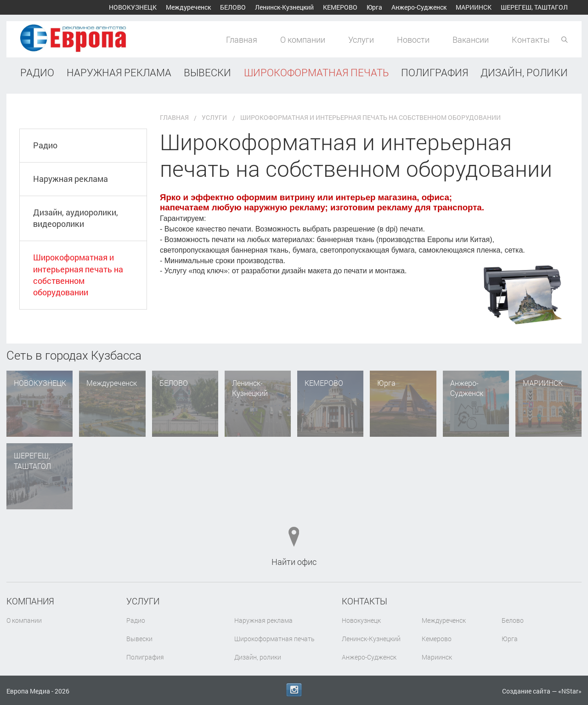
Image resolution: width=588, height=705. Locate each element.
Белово (233, 7)
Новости (413, 39)
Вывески (139, 609)
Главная (242, 39)
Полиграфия (145, 628)
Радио (46, 117)
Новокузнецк (133, 7)
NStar (570, 691)
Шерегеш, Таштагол (534, 7)
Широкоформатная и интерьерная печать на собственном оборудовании (79, 252)
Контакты (531, 39)
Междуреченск (188, 7)
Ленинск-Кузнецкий (284, 7)
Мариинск (474, 7)
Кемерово (340, 7)
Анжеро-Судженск (419, 7)
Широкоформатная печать (274, 609)
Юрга (374, 7)
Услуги (361, 39)
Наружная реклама (71, 152)
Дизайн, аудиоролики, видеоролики (76, 193)
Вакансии (471, 39)
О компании (303, 39)
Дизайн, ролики (258, 628)
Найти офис (294, 532)
